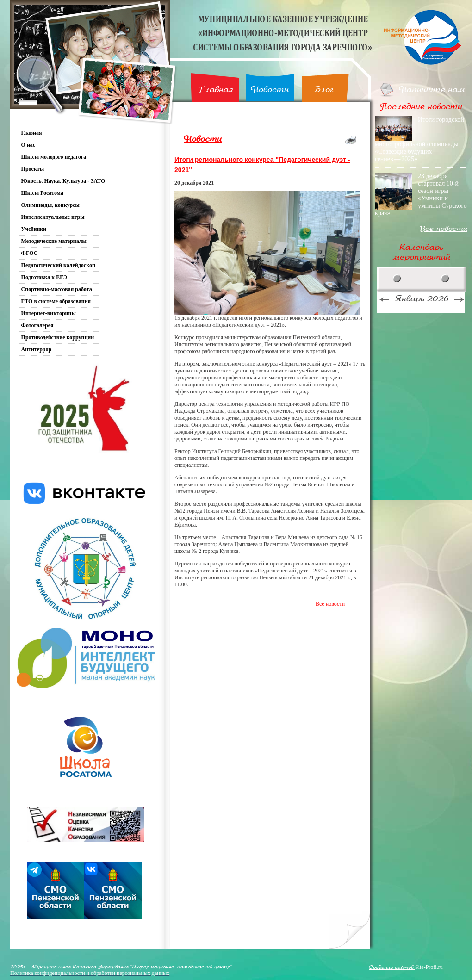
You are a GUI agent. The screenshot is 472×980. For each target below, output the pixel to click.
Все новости (330, 604)
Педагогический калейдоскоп (58, 265)
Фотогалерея (37, 325)
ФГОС (30, 253)
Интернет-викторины (49, 313)
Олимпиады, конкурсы (50, 205)
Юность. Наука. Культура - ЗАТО (63, 181)
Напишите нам (432, 90)
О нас (28, 145)
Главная (215, 90)
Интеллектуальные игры (53, 217)
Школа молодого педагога (54, 157)
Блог (324, 90)
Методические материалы (54, 241)
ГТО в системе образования (56, 301)
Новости (270, 90)
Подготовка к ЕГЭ (44, 277)
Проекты (33, 169)
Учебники (34, 229)
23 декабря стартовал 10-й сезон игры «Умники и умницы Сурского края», (421, 195)
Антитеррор (37, 349)
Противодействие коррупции (58, 337)
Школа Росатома (42, 193)
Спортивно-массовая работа (57, 289)
